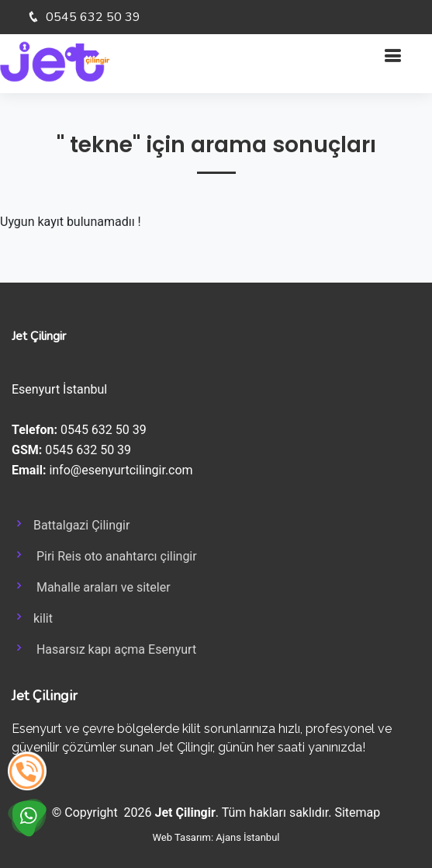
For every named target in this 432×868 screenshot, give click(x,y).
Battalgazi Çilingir (71, 524)
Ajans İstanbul (247, 837)
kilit (32, 617)
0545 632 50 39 (92, 17)
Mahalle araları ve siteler (91, 586)
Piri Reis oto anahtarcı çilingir (104, 555)
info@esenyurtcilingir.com (121, 470)
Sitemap (357, 812)
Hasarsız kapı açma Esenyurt (104, 648)
